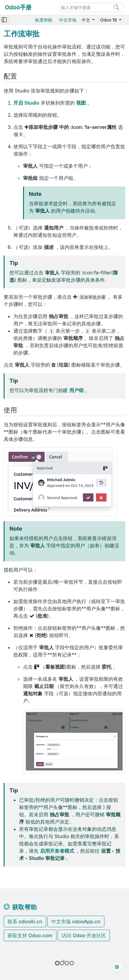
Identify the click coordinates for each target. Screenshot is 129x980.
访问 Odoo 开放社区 (84, 935)
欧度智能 (44, 20)
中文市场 (68, 20)
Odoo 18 (109, 20)
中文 (87, 20)
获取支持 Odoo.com (30, 935)
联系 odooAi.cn (25, 921)
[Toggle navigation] (4, 20)
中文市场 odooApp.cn (76, 921)
